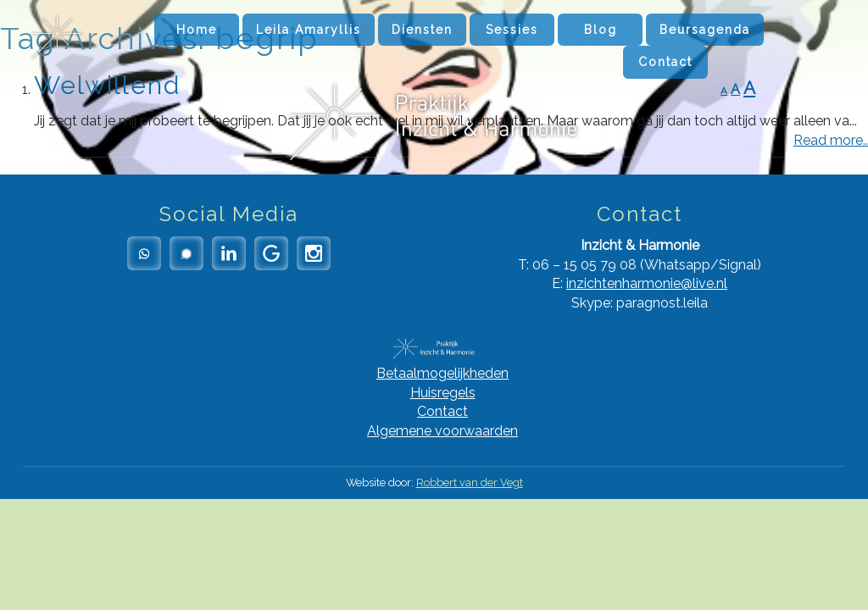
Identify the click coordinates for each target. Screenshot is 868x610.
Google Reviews (271, 253)
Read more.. (831, 140)
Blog (601, 30)
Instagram (314, 253)
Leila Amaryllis (309, 30)
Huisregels (443, 393)
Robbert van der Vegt (470, 482)
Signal (186, 253)
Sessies (512, 30)
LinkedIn (229, 253)
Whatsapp (144, 253)
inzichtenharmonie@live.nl (647, 283)
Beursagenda (705, 30)
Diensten (422, 30)
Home (197, 30)
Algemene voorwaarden (442, 431)
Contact (665, 62)
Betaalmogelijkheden (442, 373)
